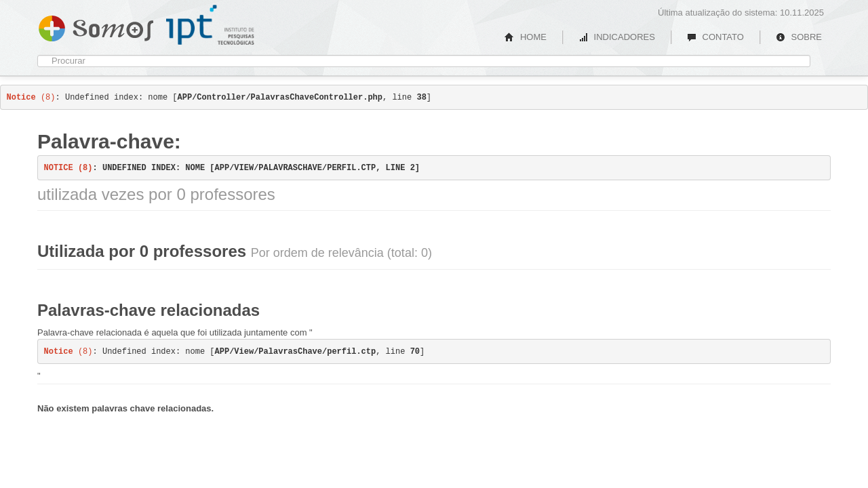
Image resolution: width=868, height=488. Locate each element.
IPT (210, 25)
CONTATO (715, 37)
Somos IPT (96, 26)
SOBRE (799, 37)
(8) (31, 98)
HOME (526, 37)
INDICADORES (617, 37)
